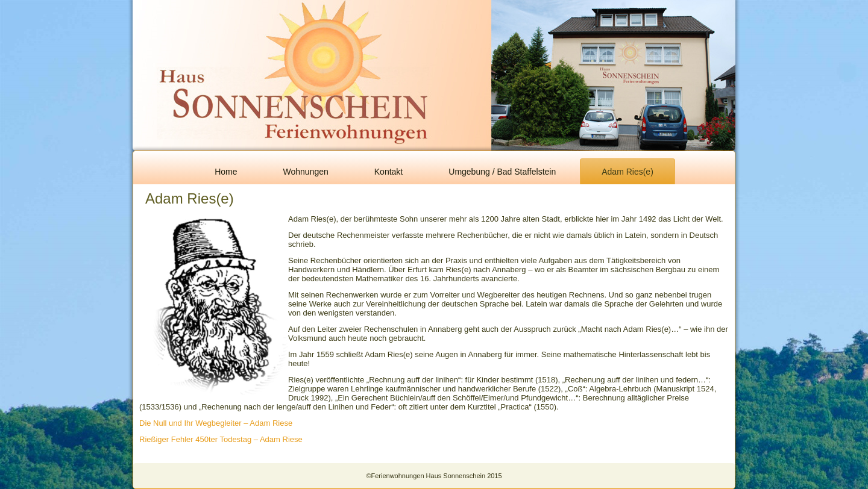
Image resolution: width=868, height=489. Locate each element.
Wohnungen (306, 172)
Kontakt (388, 172)
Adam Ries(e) (627, 172)
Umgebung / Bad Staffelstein (502, 172)
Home (226, 172)
